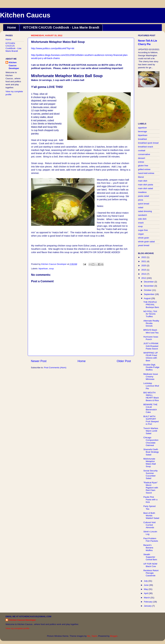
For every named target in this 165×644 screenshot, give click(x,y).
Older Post (124, 361)
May (146, 589)
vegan (141, 234)
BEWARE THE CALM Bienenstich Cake (150, 408)
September (149, 294)
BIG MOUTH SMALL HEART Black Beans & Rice (151, 396)
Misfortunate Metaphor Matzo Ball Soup (150, 463)
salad (141, 207)
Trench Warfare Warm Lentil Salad (151, 431)
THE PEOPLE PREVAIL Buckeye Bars (151, 305)
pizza (141, 200)
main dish (143, 181)
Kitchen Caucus (25, 15)
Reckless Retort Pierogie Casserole (151, 573)
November (149, 286)
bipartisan (43, 269)
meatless (142, 192)
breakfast (142, 139)
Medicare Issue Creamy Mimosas (151, 377)
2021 (144, 261)
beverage (142, 131)
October (148, 290)
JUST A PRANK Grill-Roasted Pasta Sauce (151, 346)
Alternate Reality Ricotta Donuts (151, 323)
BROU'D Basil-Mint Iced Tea (151, 331)
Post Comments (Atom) (55, 368)
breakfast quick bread (148, 143)
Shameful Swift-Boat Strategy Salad (151, 452)
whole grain (144, 238)
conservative (144, 154)
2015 (144, 270)
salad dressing (145, 211)
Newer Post (39, 361)
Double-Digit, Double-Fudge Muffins (151, 367)
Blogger (114, 636)
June (147, 585)
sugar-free (143, 230)
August (148, 298)
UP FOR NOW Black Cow (150, 565)
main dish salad (145, 188)
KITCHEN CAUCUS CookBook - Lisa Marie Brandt (61, 27)
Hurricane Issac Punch (151, 338)
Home (12, 27)
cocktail (142, 150)
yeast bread (144, 245)
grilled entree (144, 169)
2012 (144, 278)
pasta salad (144, 196)
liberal (141, 177)
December (149, 282)
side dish (142, 219)
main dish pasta (146, 185)
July (146, 581)
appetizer (142, 128)
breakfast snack (146, 147)
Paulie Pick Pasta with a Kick (150, 500)
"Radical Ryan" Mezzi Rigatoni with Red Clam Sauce (151, 488)
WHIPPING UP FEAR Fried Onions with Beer (151, 357)
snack (141, 223)
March (147, 598)
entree (141, 162)
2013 (144, 274)
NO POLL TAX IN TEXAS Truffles (150, 314)
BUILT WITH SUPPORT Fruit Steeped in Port (151, 420)
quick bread (144, 204)
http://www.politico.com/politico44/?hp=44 (53, 48)
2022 (144, 257)
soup (51, 269)
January (148, 606)
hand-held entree (146, 173)
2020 (144, 266)
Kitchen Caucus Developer (14, 65)
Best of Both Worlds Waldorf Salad (151, 516)
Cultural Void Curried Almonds (150, 525)
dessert (142, 158)
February (148, 602)
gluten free (143, 166)
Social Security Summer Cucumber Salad (150, 475)
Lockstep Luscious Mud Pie (151, 386)
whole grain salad (146, 242)
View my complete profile (17, 628)
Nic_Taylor (92, 636)
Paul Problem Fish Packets (151, 540)
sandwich (142, 215)
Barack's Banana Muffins (148, 548)
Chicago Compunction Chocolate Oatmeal (151, 441)
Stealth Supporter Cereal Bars (150, 557)
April (146, 593)
